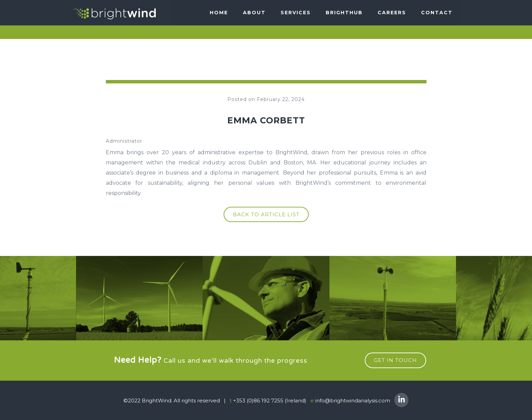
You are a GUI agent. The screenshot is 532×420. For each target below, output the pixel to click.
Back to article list (266, 214)
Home (219, 13)
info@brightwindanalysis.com (353, 401)
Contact (437, 13)
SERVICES (296, 13)
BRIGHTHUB (344, 13)
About (254, 13)
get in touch (395, 360)
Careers (392, 13)
